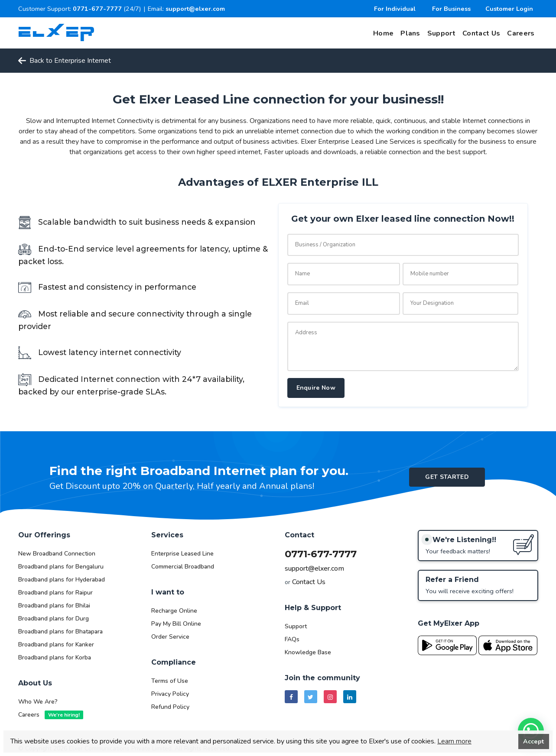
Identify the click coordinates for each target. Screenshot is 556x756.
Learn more (454, 741)
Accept (533, 741)
